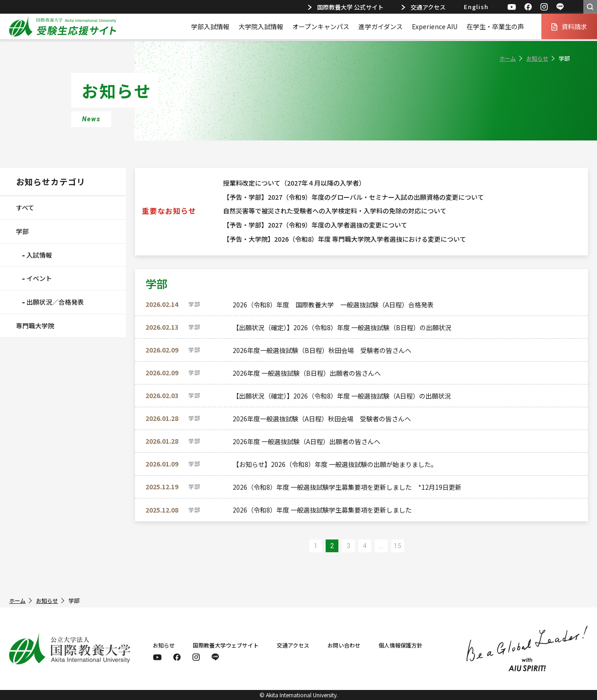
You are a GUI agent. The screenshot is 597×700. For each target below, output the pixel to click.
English (476, 7)
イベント (39, 278)
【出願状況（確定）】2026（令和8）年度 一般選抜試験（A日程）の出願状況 (342, 396)
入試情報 (39, 255)
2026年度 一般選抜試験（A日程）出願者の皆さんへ (306, 441)
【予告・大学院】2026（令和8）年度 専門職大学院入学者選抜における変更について (345, 239)
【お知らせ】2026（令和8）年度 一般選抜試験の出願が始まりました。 (335, 464)
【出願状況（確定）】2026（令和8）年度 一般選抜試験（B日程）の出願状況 (342, 327)
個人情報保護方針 (400, 645)
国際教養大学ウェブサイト (226, 645)
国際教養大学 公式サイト (346, 7)
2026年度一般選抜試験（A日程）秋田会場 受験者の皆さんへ (322, 419)
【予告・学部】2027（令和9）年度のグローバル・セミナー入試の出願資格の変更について (353, 197)
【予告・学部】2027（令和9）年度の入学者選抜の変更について (315, 225)
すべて (25, 207)
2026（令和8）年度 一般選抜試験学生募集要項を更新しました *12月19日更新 (347, 487)
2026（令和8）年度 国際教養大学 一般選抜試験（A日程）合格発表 (333, 305)
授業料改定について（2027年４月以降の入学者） (294, 183)
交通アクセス (423, 7)
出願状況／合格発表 (55, 302)
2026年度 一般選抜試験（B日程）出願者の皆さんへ (307, 373)
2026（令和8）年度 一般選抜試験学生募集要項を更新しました (322, 510)
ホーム (508, 58)
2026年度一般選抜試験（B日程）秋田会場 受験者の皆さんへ (322, 350)
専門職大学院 (35, 326)
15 (398, 546)
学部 (22, 231)
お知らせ (537, 58)
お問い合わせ (344, 645)
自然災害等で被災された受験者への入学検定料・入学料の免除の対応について (335, 211)
